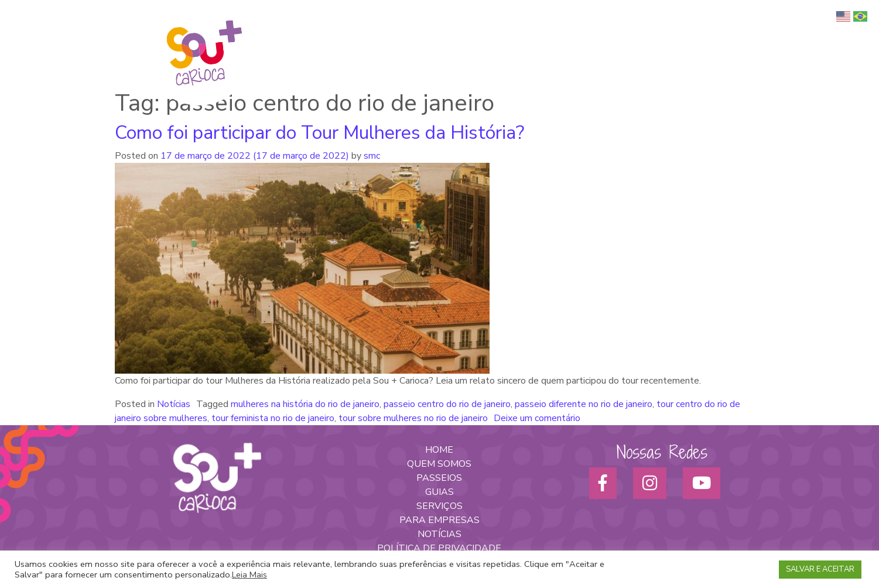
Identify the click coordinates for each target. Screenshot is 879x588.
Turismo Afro (571, 36)
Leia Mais (249, 575)
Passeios (626, 36)
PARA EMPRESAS (439, 520)
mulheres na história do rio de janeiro (305, 404)
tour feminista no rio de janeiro (273, 418)
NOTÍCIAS (439, 534)
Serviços (671, 36)
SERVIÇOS (439, 506)
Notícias (174, 404)
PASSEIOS (439, 478)
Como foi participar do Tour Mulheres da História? (319, 133)
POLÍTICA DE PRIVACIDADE (439, 548)
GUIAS (439, 492)
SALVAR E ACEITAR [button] (820, 569)
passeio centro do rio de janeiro (447, 404)
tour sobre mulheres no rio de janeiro (413, 418)
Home (458, 36)
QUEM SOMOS (439, 464)
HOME (439, 450)
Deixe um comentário (537, 418)
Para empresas (729, 36)
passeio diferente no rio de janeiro (584, 404)
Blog (826, 36)
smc (371, 156)
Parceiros (788, 36)
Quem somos (507, 36)
